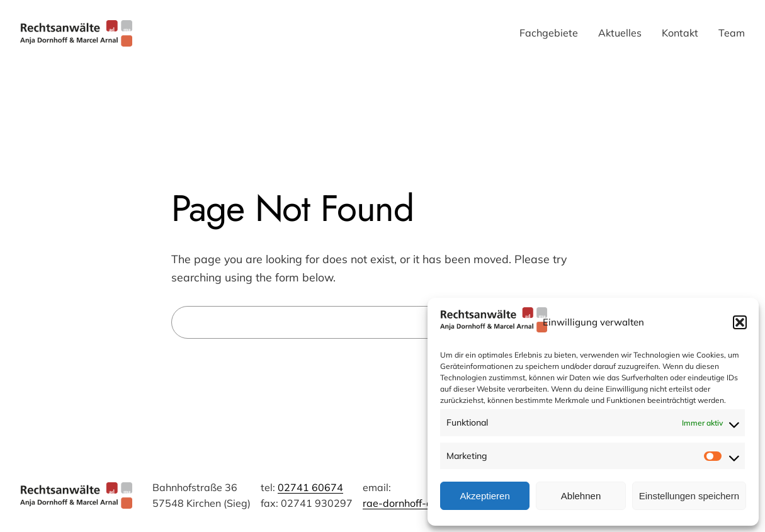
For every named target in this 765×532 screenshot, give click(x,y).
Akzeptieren (485, 496)
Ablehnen (581, 496)
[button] (740, 322)
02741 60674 (310, 487)
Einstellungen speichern (689, 496)
